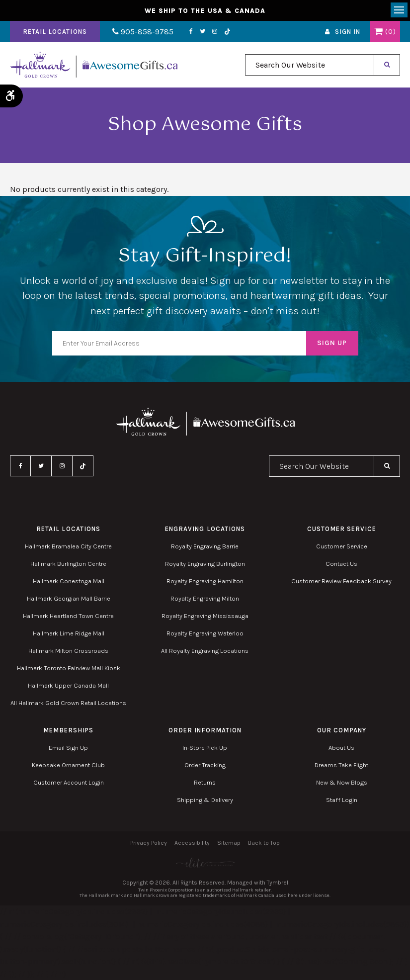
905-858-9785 (143, 32)
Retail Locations (55, 32)
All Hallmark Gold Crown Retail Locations (68, 703)
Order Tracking (205, 765)
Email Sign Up (68, 748)
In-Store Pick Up (205, 748)
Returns (205, 782)
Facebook (191, 31)
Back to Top (264, 843)
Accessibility (192, 843)
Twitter (203, 31)
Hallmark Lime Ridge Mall (69, 633)
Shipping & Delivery (205, 800)
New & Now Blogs (342, 782)
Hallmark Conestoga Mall (69, 581)
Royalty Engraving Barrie (205, 546)
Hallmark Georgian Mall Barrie (69, 598)
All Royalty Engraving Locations (205, 651)
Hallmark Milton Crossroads (68, 651)
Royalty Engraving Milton (205, 598)
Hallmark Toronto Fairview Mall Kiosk (69, 668)
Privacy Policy (149, 843)
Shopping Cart (378, 31)
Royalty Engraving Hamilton (205, 581)
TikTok (228, 32)
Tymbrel (278, 883)
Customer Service (342, 546)
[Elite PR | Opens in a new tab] (205, 863)
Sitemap (229, 843)
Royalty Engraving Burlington (205, 564)
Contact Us (341, 564)
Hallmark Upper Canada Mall (68, 685)
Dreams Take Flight (341, 765)
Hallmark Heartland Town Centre (68, 616)
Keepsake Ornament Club (68, 765)
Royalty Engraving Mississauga (205, 616)
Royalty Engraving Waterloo (205, 633)
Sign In (348, 32)
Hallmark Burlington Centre (68, 564)
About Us (341, 748)
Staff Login (342, 800)
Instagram (215, 31)
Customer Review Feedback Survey (341, 581)
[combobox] (310, 65)
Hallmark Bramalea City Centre (68, 546)
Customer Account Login (69, 782)
